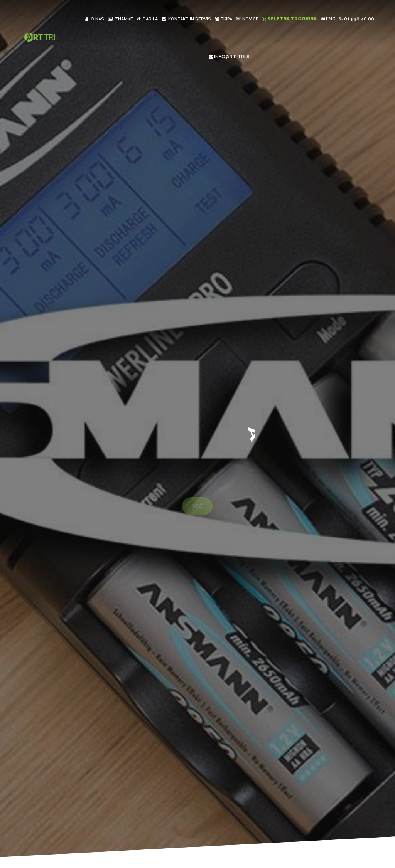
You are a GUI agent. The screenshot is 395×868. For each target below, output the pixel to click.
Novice (247, 19)
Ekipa (224, 19)
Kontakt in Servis (186, 19)
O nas (95, 19)
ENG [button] (328, 19)
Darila (147, 19)
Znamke (121, 19)
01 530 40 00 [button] (357, 19)
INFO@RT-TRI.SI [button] (230, 57)
